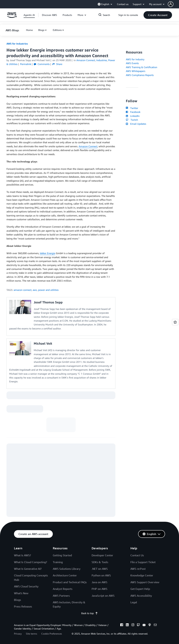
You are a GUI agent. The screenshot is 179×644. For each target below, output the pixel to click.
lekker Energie (48, 253)
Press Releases (23, 606)
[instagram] (133, 625)
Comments (42, 64)
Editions (57, 30)
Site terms (31, 634)
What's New (21, 593)
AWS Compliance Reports (140, 75)
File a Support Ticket (143, 562)
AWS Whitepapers (136, 71)
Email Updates (136, 124)
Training (58, 562)
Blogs (41, 30)
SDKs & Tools (100, 562)
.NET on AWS (100, 569)
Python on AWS (101, 575)
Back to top (90, 613)
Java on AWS (99, 582)
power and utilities (48, 290)
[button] (173, 4)
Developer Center (102, 555)
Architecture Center (65, 575)
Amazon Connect (88, 146)
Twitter (132, 108)
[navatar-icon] (171, 4)
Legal (134, 602)
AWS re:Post (138, 569)
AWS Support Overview (145, 582)
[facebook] (122, 625)
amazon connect (23, 290)
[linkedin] (127, 625)
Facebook (133, 112)
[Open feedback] (175, 322)
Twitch (132, 120)
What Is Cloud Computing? (31, 562)
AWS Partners (61, 596)
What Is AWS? (22, 555)
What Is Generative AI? (28, 569)
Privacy (18, 634)
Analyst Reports (63, 589)
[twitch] (138, 625)
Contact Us (137, 555)
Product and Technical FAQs (70, 582)
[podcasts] (150, 625)
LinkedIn (133, 116)
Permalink (26, 64)
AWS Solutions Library (67, 569)
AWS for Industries (17, 44)
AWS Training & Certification (142, 67)
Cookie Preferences (52, 634)
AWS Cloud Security (26, 586)
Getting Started (62, 555)
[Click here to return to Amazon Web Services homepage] (12, 17)
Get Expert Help (140, 589)
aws (35, 290)
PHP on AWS (99, 589)
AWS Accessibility (141, 596)
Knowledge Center (142, 575)
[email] (155, 625)
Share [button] (57, 64)
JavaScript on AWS (103, 596)
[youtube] (144, 625)
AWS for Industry (135, 59)
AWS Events (132, 63)
